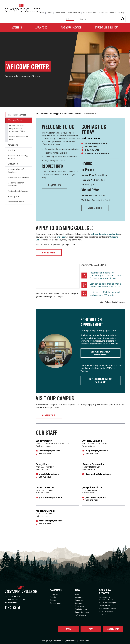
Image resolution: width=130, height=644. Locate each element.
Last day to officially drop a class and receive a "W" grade (107, 292)
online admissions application (105, 232)
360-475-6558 (45, 455)
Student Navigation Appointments (101, 352)
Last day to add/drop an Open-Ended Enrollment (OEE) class (106, 284)
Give (89, 629)
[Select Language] (69, 13)
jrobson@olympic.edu (96, 499)
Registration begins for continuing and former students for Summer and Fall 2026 (106, 274)
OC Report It (112, 629)
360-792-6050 (11, 602)
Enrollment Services (72, 111)
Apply (67, 629)
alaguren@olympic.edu (97, 452)
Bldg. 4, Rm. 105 (92, 147)
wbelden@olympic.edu (50, 452)
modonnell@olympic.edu (51, 522)
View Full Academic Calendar (113, 301)
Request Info (57, 183)
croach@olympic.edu (49, 475)
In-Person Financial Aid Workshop (101, 381)
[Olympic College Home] (22, 589)
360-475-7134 (45, 525)
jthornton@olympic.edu (50, 499)
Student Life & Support (51, 111)
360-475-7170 (45, 478)
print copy (61, 235)
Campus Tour (51, 416)
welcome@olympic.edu (96, 141)
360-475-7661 (92, 502)
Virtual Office (98, 206)
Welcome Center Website (97, 151)
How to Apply (52, 251)
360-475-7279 (91, 144)
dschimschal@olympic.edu (98, 475)
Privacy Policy (84, 641)
